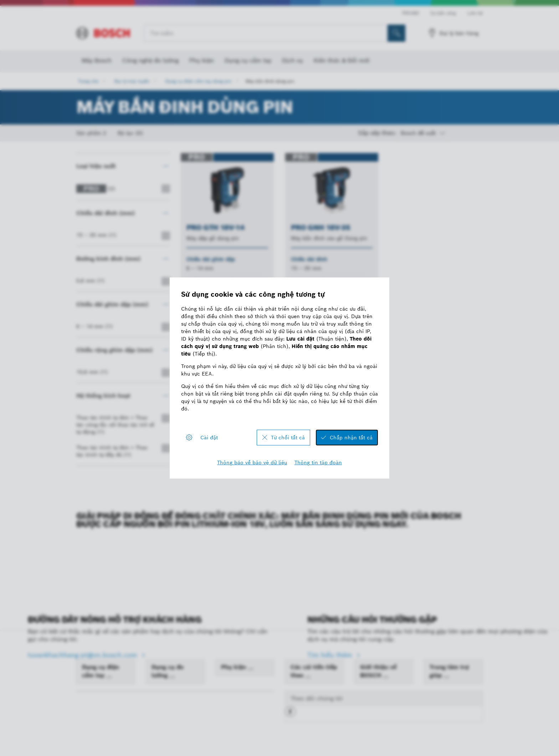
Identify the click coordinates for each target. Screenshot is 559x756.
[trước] (319, 426)
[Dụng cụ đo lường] (172, 677)
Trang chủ (88, 81)
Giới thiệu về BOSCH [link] (378, 671)
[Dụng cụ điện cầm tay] (109, 677)
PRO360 (411, 13)
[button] (290, 714)
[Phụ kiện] (251, 669)
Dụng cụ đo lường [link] (168, 671)
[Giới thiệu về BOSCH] (386, 677)
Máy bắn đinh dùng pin (270, 81)
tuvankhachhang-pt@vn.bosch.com (83, 655)
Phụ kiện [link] (234, 667)
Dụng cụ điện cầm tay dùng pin (198, 81)
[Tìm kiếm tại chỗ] (396, 33)
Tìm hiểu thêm (331, 655)
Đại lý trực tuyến (132, 81)
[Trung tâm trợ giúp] (446, 677)
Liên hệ (475, 13)
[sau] (344, 426)
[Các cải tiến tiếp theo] (308, 677)
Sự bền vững (443, 13)
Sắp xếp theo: (377, 133)
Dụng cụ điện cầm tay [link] (101, 671)
